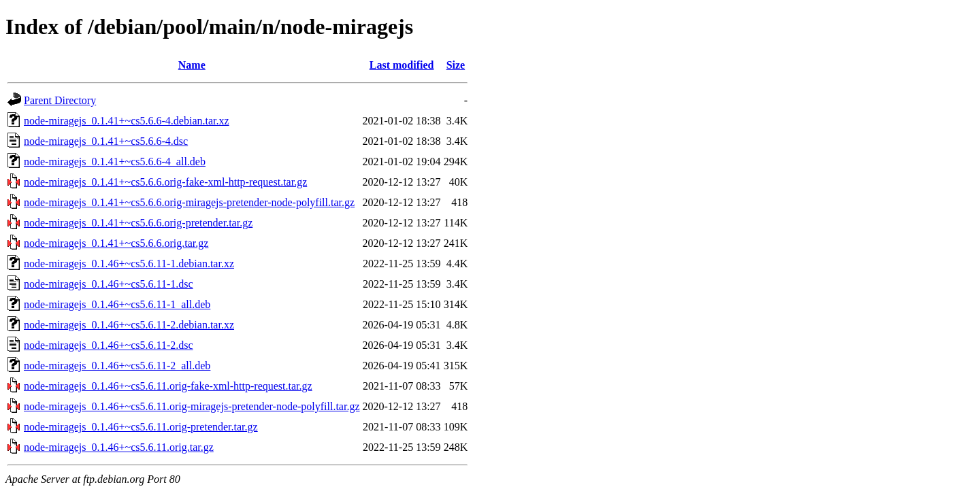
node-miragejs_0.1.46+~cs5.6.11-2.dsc (109, 345)
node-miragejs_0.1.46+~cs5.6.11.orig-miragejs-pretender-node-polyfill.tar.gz (192, 406)
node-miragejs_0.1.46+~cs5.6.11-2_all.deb (117, 366)
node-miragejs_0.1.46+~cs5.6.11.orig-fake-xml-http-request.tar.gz (168, 386)
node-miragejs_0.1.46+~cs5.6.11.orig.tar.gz (119, 447)
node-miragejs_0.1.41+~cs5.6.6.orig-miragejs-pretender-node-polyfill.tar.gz (189, 202)
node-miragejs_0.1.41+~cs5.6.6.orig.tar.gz (116, 243)
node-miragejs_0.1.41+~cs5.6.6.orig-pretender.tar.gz (138, 223)
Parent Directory (60, 100)
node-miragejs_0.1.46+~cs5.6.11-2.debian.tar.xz (129, 325)
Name (192, 65)
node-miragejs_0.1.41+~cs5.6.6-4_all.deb (115, 162)
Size (456, 65)
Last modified (402, 65)
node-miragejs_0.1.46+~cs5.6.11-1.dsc (109, 284)
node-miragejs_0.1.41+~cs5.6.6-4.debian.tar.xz (127, 121)
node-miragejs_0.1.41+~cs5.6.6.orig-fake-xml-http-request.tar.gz (165, 182)
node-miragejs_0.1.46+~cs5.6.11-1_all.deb (117, 304)
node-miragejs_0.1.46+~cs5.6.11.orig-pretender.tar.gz (141, 427)
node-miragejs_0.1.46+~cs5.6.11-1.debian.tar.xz (129, 264)
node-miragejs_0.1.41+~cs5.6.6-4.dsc (106, 141)
